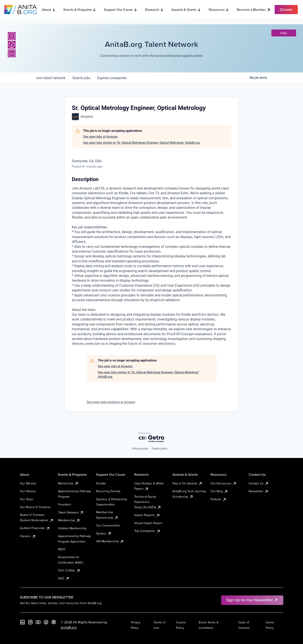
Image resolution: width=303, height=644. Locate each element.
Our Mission (28, 483)
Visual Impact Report (148, 523)
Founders (65, 504)
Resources (219, 10)
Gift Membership (110, 541)
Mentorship (68, 483)
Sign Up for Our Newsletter (252, 600)
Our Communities (108, 525)
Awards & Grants (186, 10)
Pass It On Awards (188, 483)
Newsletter (259, 491)
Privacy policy (140, 449)
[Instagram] (12, 36)
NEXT (62, 549)
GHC (64, 578)
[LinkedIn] (12, 53)
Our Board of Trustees (35, 507)
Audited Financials (35, 528)
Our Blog (219, 491)
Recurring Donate (108, 491)
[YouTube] (38, 622)
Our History (28, 491)
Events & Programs (80, 10)
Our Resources (224, 483)
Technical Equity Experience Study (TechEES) (148, 502)
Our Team (27, 499)
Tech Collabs (69, 570)
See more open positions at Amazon (111, 402)
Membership (69, 520)
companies (112, 78)
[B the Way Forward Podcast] (54, 622)
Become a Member (254, 10)
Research (154, 10)
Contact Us (259, 483)
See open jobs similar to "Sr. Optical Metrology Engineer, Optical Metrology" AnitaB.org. (142, 143)
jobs (81, 78)
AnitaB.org (69, 627)
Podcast (219, 499)
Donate (101, 483)
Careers (28, 536)
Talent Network (71, 512)
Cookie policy (160, 449)
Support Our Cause (121, 10)
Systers (104, 533)
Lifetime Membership (72, 528)
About (49, 10)
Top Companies (147, 531)
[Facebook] (12, 45)
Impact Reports (147, 515)
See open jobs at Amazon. (101, 137)
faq (284, 33)
